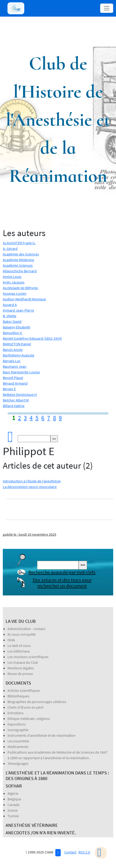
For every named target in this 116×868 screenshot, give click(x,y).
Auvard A (10, 305)
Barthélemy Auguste (19, 355)
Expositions (17, 724)
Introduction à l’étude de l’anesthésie (32, 481)
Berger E (9, 389)
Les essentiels (18, 741)
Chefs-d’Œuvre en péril (25, 707)
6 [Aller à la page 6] (43, 418)
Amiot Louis (12, 277)
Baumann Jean (15, 366)
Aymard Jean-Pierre (18, 310)
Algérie (13, 793)
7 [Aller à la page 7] (49, 418)
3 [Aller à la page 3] (25, 418)
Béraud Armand (15, 383)
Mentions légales (21, 668)
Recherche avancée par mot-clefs (62, 572)
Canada (13, 805)
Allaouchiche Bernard (20, 271)
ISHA (11, 640)
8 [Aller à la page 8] (54, 418)
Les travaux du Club (23, 662)
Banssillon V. (13, 333)
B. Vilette (10, 316)
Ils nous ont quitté (22, 634)
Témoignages (18, 763)
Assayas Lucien (15, 293)
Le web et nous (19, 646)
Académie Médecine (18, 260)
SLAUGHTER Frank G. (19, 243)
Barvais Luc (12, 361)
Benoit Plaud (13, 378)
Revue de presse (20, 674)
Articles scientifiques (24, 690)
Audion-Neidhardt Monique (24, 299)
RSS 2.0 (84, 852)
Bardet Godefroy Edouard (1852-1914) (32, 338)
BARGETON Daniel (17, 344)
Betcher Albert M (16, 400)
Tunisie (13, 816)
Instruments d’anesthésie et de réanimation (42, 735)
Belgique (14, 799)
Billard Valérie (14, 406)
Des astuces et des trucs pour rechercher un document (62, 583)
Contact (70, 852)
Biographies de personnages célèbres (37, 702)
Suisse (13, 810)
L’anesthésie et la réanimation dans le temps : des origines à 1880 (57, 775)
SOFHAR (14, 786)
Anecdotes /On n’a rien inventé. (41, 833)
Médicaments (18, 747)
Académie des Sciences (21, 254)
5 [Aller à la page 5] (37, 418)
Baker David (12, 321)
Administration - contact (26, 629)
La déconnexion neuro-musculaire (30, 487)
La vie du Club (21, 621)
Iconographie (18, 730)
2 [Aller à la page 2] (19, 418)
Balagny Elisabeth (17, 327)
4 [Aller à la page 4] (31, 418)
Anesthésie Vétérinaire (32, 825)
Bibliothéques (18, 696)
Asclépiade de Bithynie (20, 288)
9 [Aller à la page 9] (60, 418)
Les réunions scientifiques (28, 657)
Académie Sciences (18, 265)
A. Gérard (10, 248)
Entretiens (16, 713)
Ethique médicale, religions (29, 718)
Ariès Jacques (14, 282)
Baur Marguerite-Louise (21, 372)
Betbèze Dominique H (20, 394)
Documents (18, 683)
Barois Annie (13, 350)
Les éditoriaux (19, 651)
